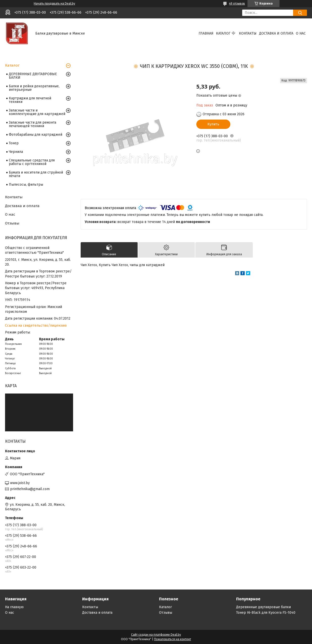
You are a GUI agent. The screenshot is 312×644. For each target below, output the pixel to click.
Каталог (223, 33)
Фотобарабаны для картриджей (36, 135)
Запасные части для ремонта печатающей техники (33, 124)
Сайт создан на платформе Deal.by (156, 635)
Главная (206, 33)
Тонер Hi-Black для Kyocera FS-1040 (266, 613)
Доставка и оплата (276, 33)
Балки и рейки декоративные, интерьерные (34, 88)
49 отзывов (237, 4)
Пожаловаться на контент (173, 639)
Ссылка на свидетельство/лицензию (36, 326)
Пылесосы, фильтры (26, 185)
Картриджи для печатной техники (30, 100)
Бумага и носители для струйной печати (36, 174)
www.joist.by (20, 483)
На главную (14, 607)
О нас (301, 33)
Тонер (14, 143)
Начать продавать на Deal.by (54, 4)
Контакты (248, 33)
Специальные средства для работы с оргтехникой (32, 162)
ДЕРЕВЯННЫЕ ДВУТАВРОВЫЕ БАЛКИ (33, 76)
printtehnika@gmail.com (30, 489)
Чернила (16, 152)
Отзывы (12, 223)
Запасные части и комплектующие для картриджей (37, 112)
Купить (213, 124)
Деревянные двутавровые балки (263, 607)
